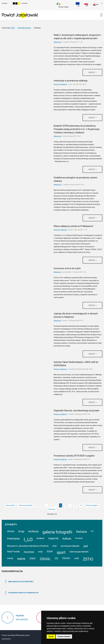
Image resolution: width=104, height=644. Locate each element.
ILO (92, 531)
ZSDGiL (45, 559)
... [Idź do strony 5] (46, 505)
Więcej (92, 72)
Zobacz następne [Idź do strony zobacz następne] (92, 505)
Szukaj (102, 3)
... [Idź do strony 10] (70, 505)
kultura (67, 539)
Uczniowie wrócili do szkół (67, 268)
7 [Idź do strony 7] (56, 505)
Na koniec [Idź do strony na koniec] (52, 509)
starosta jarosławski (79, 552)
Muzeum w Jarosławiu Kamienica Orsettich (28, 546)
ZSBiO (33, 558)
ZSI (56, 558)
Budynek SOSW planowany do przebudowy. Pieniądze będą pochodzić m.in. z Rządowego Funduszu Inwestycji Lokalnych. (77, 129)
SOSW (50, 552)
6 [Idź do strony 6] (51, 505)
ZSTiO (88, 559)
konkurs (41, 538)
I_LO (28, 539)
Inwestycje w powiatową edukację (71, 81)
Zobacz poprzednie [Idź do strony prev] (26, 505)
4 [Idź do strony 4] (42, 505)
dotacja (11, 531)
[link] (96, 5)
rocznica (29, 552)
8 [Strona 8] (61, 505)
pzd (86, 546)
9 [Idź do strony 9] (65, 505)
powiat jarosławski (70, 546)
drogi (21, 531)
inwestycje (13, 538)
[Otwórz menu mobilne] (101, 15)
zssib (77, 558)
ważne (21, 559)
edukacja (33, 531)
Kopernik (53, 538)
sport (61, 552)
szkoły (10, 558)
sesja (40, 552)
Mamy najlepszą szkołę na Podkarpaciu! (73, 226)
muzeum (79, 538)
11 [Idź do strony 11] (75, 505)
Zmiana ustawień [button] (64, 636)
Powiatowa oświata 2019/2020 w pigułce (74, 456)
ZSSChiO (66, 558)
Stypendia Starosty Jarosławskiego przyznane (76, 411)
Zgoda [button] (51, 636)
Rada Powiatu (13, 552)
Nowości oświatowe (60, 84)
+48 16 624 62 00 (22, 619)
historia (81, 532)
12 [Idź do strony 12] (81, 505)
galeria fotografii (57, 532)
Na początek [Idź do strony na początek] (10, 505)
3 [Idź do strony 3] (37, 505)
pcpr (55, 546)
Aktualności (58, 42)
